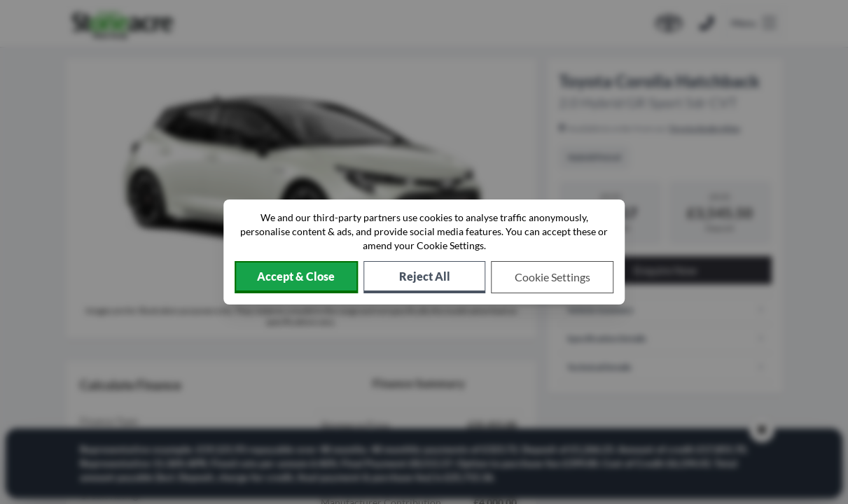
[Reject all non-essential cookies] (425, 277)
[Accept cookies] (296, 277)
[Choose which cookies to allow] (553, 277)
